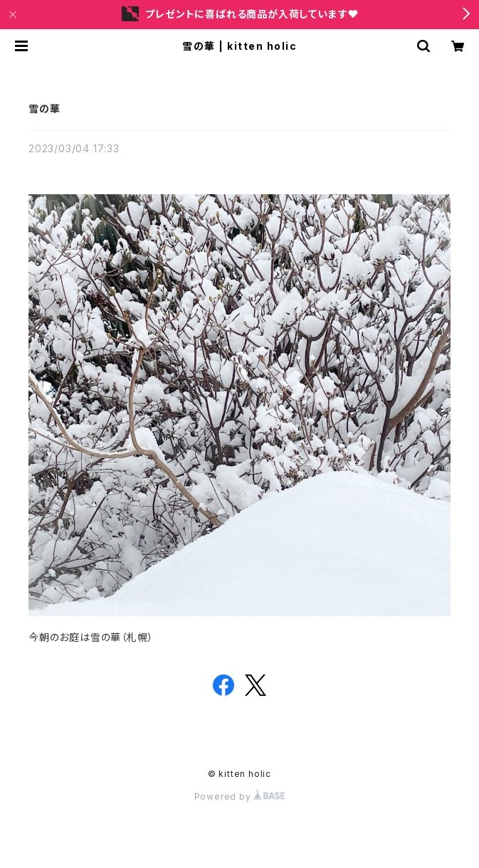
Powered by (240, 796)
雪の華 (44, 108)
